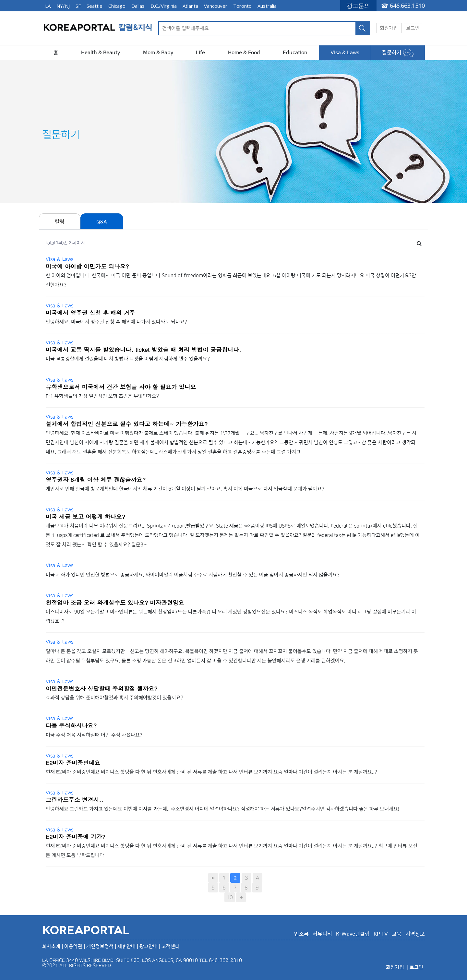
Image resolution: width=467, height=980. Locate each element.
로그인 (413, 28)
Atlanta (190, 6)
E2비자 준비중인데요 (73, 763)
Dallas (138, 6)
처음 (213, 878)
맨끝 (241, 897)
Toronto (242, 6)
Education (295, 53)
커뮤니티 (322, 934)
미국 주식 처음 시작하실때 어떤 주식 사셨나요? (94, 735)
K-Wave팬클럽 (353, 934)
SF (78, 6)
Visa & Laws (345, 53)
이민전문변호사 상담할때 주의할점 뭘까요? (102, 688)
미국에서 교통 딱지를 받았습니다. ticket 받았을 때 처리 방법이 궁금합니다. (143, 349)
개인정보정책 (100, 946)
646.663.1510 (407, 6)
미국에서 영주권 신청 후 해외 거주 (90, 312)
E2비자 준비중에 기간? (76, 837)
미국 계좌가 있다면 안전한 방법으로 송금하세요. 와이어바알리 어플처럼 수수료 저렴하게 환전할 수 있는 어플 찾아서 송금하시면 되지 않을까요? (193, 575)
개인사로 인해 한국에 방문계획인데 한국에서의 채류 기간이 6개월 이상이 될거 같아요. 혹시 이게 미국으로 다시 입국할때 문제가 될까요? (186, 489)
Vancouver (216, 6)
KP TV (381, 934)
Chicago (117, 6)
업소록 (301, 934)
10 (230, 897)
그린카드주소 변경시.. (74, 800)
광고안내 (149, 946)
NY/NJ (63, 6)
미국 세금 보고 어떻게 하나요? (85, 516)
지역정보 (415, 934)
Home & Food (244, 53)
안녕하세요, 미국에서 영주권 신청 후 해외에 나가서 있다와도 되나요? (116, 322)
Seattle (95, 6)
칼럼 (60, 222)
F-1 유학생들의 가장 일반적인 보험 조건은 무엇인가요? (102, 396)
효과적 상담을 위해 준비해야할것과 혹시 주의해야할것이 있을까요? (115, 698)
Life (200, 53)
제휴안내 (126, 946)
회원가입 (389, 28)
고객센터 (171, 946)
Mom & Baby (158, 53)
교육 (397, 934)
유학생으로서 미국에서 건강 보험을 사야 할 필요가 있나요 (121, 387)
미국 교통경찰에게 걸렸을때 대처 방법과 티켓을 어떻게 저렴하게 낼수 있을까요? (128, 359)
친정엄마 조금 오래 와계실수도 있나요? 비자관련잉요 (115, 602)
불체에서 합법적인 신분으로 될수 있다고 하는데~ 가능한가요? (127, 424)
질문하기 (398, 53)
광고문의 (358, 6)
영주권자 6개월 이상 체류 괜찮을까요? (96, 479)
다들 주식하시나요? (71, 725)
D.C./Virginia (164, 6)
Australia (267, 6)
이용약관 (73, 946)
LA (48, 6)
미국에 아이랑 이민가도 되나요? (87, 266)
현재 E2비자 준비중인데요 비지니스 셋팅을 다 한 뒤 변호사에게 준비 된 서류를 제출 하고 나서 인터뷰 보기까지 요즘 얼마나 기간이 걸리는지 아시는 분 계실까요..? (211, 772)
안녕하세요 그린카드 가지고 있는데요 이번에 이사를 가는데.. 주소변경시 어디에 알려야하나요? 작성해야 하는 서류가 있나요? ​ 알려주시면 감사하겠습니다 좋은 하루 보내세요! (222, 809)
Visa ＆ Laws (60, 259)
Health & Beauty (101, 53)
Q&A (102, 222)
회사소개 (51, 946)
